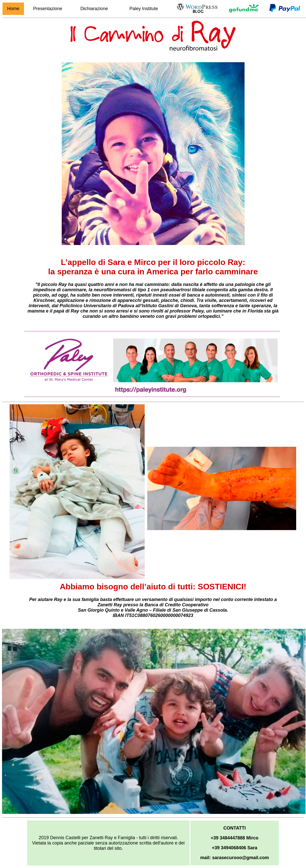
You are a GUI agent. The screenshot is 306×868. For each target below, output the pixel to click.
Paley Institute (144, 9)
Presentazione (48, 9)
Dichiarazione (94, 9)
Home (13, 9)
